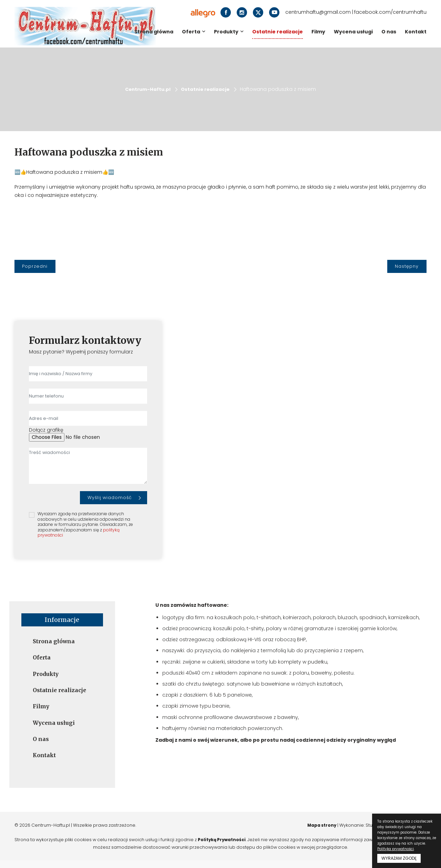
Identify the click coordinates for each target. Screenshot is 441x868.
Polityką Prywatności (231, 847)
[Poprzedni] (35, 266)
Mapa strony (315, 832)
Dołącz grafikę (46, 430)
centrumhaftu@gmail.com (318, 12)
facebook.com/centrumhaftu (390, 12)
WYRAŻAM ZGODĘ (399, 858)
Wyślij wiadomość (110, 497)
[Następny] (407, 266)
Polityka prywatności (396, 849)
